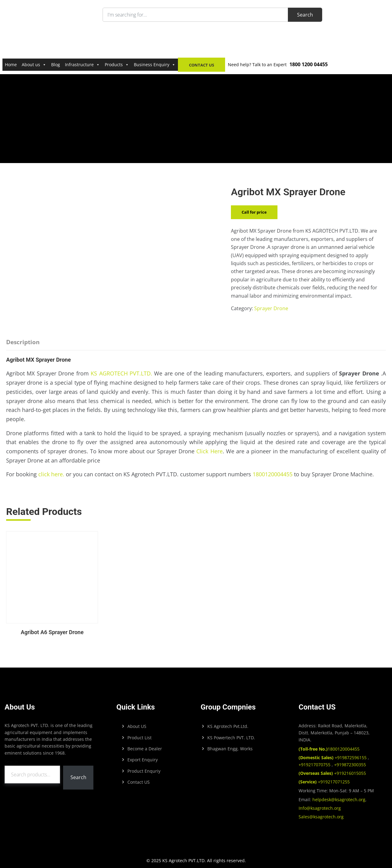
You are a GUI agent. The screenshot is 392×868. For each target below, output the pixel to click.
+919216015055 (332, 769)
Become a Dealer (145, 745)
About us (34, 65)
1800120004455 (273, 474)
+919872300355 (349, 761)
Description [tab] (23, 342)
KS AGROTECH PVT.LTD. (121, 373)
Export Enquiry (143, 756)
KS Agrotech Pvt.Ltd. (228, 722)
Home (11, 65)
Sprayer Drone (271, 308)
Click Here (209, 451)
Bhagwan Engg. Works (230, 745)
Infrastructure (82, 65)
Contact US (139, 778)
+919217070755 (315, 761)
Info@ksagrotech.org (320, 804)
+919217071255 (324, 778)
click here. (51, 474)
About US (137, 722)
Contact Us (202, 65)
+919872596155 (333, 754)
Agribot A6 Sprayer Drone (50, 628)
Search (11, 758)
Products (117, 65)
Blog (56, 65)
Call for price (254, 212)
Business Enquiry (155, 65)
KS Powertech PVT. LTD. (231, 734)
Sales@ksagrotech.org (321, 813)
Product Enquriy (144, 767)
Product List (139, 734)
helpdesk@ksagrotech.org (339, 796)
